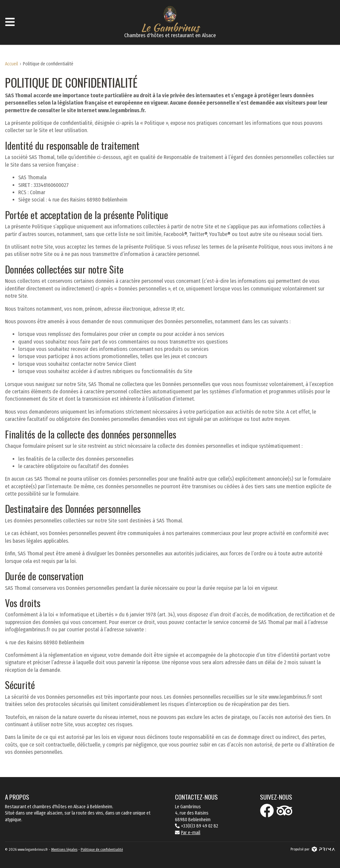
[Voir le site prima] (323, 849)
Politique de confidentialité (102, 850)
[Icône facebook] (267, 811)
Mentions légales (64, 850)
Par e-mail (188, 833)
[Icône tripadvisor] (284, 811)
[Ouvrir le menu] (10, 22)
